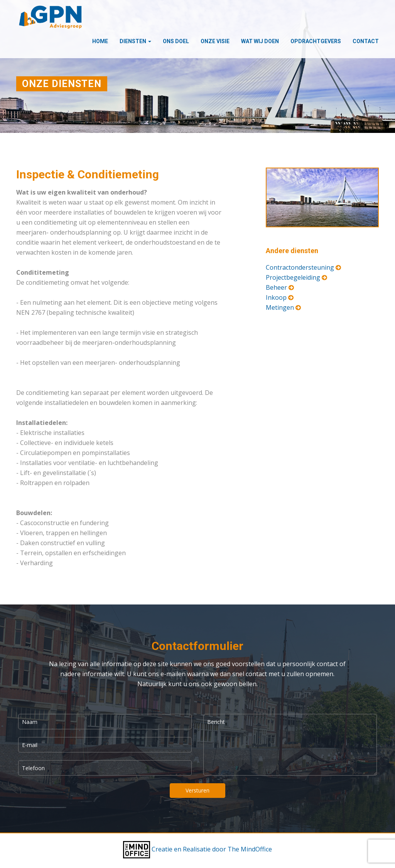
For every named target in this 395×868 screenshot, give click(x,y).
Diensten (135, 41)
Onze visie (215, 41)
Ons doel (176, 41)
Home (100, 41)
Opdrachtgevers (316, 41)
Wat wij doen (260, 41)
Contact (366, 41)
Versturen (197, 790)
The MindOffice (250, 849)
